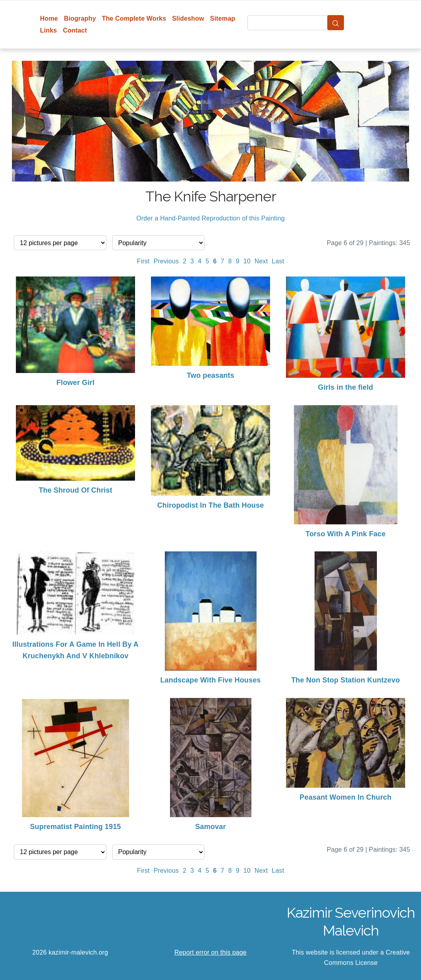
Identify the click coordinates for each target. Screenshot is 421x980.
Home (49, 18)
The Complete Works (134, 18)
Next (261, 261)
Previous (166, 261)
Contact (75, 30)
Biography (80, 18)
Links (49, 30)
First (143, 261)
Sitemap (223, 18)
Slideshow (188, 18)
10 (247, 261)
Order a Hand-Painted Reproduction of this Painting (210, 218)
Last (278, 261)
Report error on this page (210, 952)
